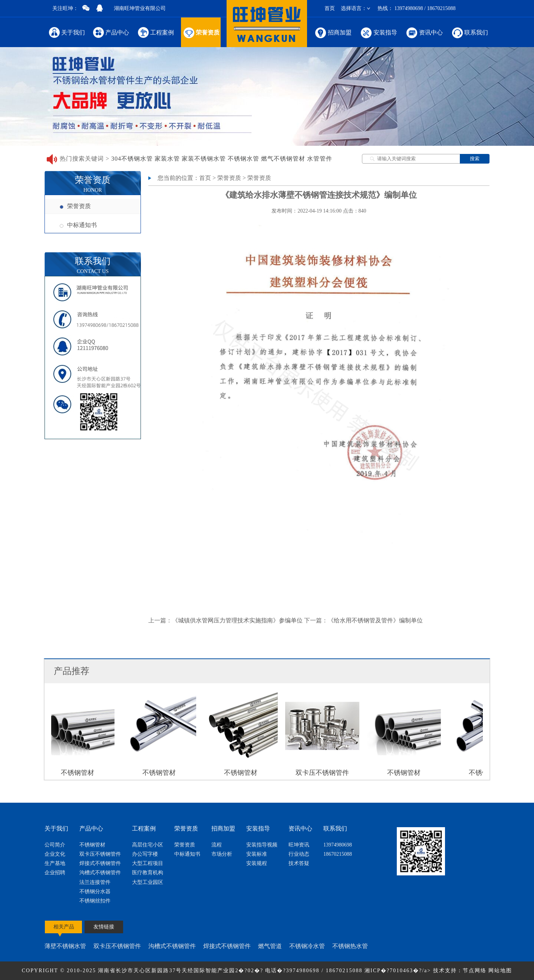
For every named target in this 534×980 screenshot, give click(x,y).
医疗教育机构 (148, 873)
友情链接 (104, 927)
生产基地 (55, 863)
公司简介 (55, 845)
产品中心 (111, 32)
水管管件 (320, 159)
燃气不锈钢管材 (283, 159)
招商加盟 (333, 32)
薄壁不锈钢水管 (65, 946)
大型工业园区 (148, 882)
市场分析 (222, 854)
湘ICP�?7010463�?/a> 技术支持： (414, 971)
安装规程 (257, 863)
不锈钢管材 (92, 845)
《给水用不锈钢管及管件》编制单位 (375, 620)
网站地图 (500, 971)
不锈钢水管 (243, 159)
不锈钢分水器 (95, 892)
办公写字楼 (145, 854)
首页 (330, 8)
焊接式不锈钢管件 (100, 863)
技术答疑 (299, 863)
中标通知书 (78, 225)
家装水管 (167, 159)
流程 (217, 845)
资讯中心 (424, 32)
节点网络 (475, 971)
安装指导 (378, 32)
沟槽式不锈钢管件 (100, 873)
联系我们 (469, 32)
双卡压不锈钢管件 (100, 854)
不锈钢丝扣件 (95, 901)
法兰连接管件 (95, 882)
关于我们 (67, 32)
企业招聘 (55, 873)
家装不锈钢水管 (204, 159)
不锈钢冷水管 (307, 946)
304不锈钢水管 (132, 159)
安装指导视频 (262, 845)
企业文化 (55, 854)
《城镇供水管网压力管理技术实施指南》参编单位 (237, 620)
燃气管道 (270, 946)
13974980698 (338, 845)
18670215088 (338, 854)
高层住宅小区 (148, 845)
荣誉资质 (201, 32)
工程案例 (156, 32)
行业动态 (299, 854)
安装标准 (257, 854)
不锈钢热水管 (350, 946)
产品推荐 (72, 671)
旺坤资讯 (299, 845)
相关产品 (64, 927)
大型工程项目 (148, 863)
